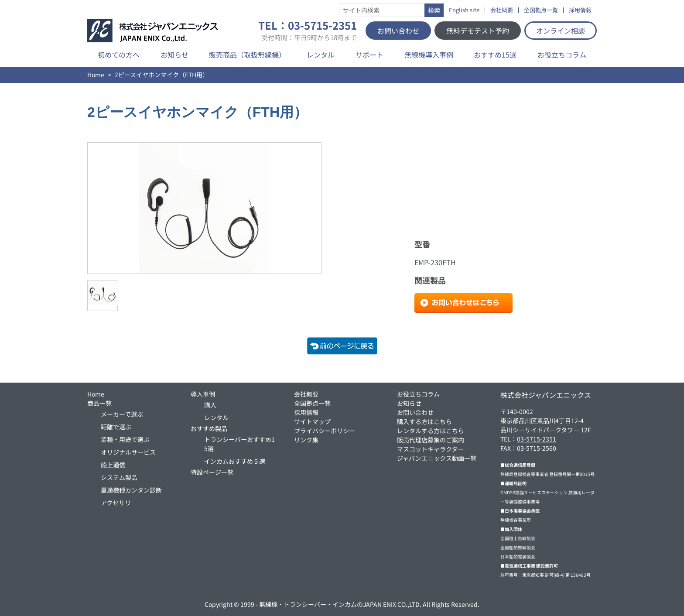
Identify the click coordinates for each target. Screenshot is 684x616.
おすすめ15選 (495, 55)
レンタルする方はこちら (431, 431)
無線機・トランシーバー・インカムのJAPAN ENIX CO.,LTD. (340, 604)
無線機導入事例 (429, 55)
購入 (210, 405)
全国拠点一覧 (541, 10)
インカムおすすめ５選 (235, 461)
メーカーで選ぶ (122, 414)
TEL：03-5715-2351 (308, 31)
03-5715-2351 (537, 439)
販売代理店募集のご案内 (431, 440)
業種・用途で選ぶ (125, 439)
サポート (369, 55)
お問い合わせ (398, 31)
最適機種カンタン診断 (131, 490)
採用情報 (580, 10)
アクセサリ (116, 503)
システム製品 (119, 477)
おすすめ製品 (209, 428)
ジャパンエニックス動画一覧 (437, 458)
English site (464, 10)
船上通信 (113, 465)
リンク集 (306, 440)
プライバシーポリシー (325, 431)
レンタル (321, 55)
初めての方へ (119, 55)
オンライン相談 (561, 31)
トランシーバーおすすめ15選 (239, 444)
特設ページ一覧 (212, 472)
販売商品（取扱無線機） (247, 55)
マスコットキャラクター (430, 449)
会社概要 (502, 10)
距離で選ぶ (116, 427)
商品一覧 (99, 403)
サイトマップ (312, 421)
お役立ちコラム (562, 55)
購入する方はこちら (424, 421)
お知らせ (174, 55)
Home (96, 75)
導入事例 (203, 394)
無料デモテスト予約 (478, 31)
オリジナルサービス (128, 452)
